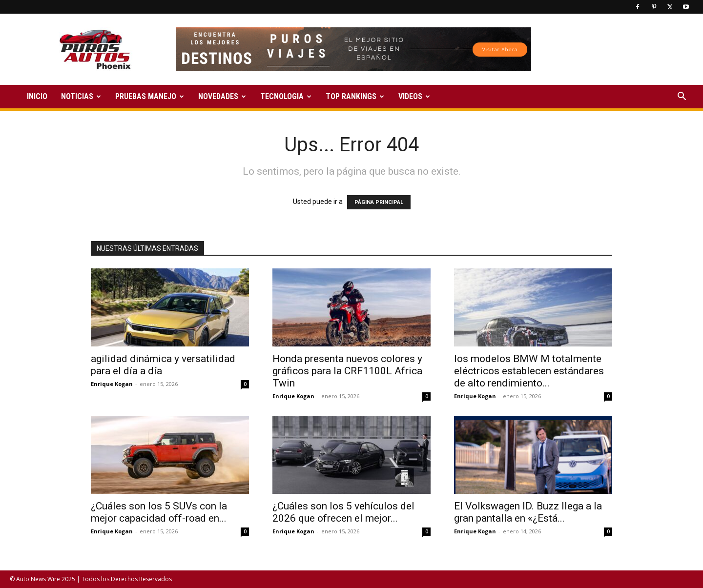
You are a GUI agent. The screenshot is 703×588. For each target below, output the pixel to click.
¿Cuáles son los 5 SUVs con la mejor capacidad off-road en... (159, 512)
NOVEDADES (222, 96)
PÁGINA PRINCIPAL (379, 202)
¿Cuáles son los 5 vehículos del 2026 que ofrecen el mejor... (343, 512)
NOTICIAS (81, 96)
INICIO (37, 96)
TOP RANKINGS (355, 96)
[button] (682, 97)
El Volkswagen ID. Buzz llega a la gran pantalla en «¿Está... (528, 512)
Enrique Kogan (112, 384)
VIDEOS (414, 96)
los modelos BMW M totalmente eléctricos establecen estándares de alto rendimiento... (529, 371)
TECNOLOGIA (286, 96)
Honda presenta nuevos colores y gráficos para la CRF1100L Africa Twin (347, 371)
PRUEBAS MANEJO (150, 96)
